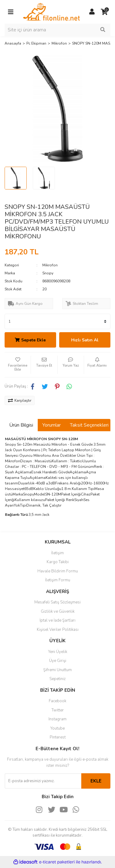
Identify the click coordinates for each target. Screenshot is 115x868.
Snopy (48, 273)
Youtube (57, 728)
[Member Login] (92, 12)
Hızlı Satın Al (85, 340)
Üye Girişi (58, 661)
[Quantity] (57, 321)
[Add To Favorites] (18, 365)
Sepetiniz (57, 679)
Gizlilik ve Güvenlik (58, 611)
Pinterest (58, 737)
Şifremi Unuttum (57, 670)
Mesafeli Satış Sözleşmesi (57, 602)
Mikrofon (50, 265)
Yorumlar (52, 425)
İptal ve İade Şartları (57, 620)
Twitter (58, 710)
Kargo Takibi (58, 562)
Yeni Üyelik (58, 652)
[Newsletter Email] (43, 781)
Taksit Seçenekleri (89, 425)
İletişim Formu (58, 580)
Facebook (57, 701)
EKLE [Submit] (96, 781)
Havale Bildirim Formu (58, 571)
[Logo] (51, 11)
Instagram (57, 719)
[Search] (57, 30)
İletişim (57, 553)
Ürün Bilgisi (21, 425)
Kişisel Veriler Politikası (58, 630)
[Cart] (104, 12)
